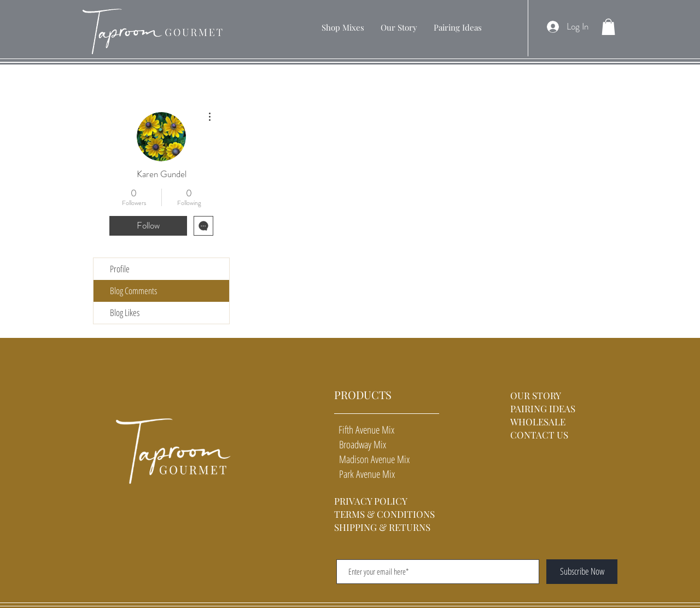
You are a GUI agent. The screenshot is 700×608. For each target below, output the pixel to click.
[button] (343, 27)
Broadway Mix (360, 445)
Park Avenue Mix (364, 474)
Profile (120, 269)
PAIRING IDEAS (543, 408)
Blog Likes (125, 312)
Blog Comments (133, 291)
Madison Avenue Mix (372, 459)
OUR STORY (537, 395)
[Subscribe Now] (582, 572)
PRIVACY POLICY (371, 501)
